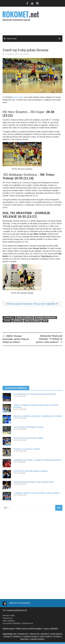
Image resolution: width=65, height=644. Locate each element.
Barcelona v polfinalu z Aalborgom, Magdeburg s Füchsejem (38, 416)
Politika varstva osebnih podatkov (29, 629)
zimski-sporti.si (56, 634)
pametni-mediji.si (38, 639)
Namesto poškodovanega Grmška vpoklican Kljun (34, 482)
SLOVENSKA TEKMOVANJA (45, 318)
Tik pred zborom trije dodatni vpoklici (28, 438)
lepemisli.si (25, 639)
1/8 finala (18, 321)
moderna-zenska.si (31, 636)
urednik (26, 54)
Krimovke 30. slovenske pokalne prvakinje (31, 471)
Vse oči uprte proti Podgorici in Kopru (29, 427)
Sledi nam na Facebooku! (20, 603)
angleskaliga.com (10, 634)
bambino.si (17, 636)
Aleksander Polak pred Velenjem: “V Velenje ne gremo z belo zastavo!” (49, 339)
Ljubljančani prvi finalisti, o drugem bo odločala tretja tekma (37, 460)
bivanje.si (8, 636)
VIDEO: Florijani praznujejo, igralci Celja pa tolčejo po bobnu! (16, 339)
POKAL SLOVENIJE (24, 318)
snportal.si (45, 634)
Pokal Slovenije (32, 321)
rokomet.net (34, 634)
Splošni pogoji (8, 629)
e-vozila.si (57, 636)
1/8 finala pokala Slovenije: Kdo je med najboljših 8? (32, 304)
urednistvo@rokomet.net (17, 610)
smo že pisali (18, 97)
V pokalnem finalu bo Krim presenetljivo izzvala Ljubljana (37, 493)
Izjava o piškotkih (51, 629)
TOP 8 (45, 321)
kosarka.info (23, 634)
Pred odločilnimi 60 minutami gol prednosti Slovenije (35, 394)
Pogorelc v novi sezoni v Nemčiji (27, 449)
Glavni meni (12, 39)
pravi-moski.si (46, 636)
